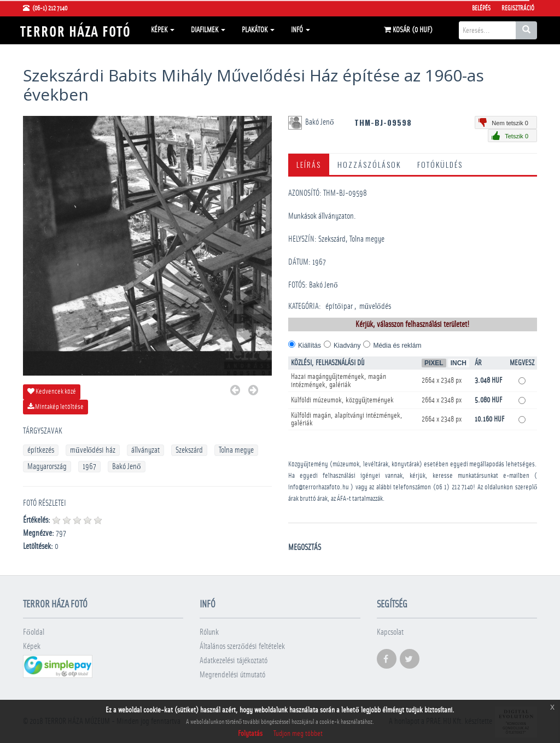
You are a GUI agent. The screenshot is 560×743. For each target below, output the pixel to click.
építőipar (339, 306)
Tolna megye (236, 450)
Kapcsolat (390, 632)
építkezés (41, 450)
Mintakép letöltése (56, 407)
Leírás (309, 164)
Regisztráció (518, 8)
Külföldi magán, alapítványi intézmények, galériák (347, 419)
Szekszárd (189, 450)
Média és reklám (397, 346)
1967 (89, 467)
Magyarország (47, 467)
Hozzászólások (369, 164)
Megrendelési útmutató (232, 675)
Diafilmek (208, 30)
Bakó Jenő (127, 467)
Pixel (434, 363)
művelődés (375, 306)
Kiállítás (310, 346)
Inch (459, 363)
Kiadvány (347, 346)
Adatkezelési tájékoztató (234, 661)
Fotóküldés (440, 164)
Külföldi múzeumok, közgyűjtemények (342, 400)
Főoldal (34, 632)
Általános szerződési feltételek (242, 647)
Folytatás (250, 734)
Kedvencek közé (52, 391)
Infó (301, 30)
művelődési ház (93, 450)
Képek (163, 30)
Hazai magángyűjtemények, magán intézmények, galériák (339, 381)
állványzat (145, 450)
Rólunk (209, 632)
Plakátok (258, 30)
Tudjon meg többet (298, 734)
